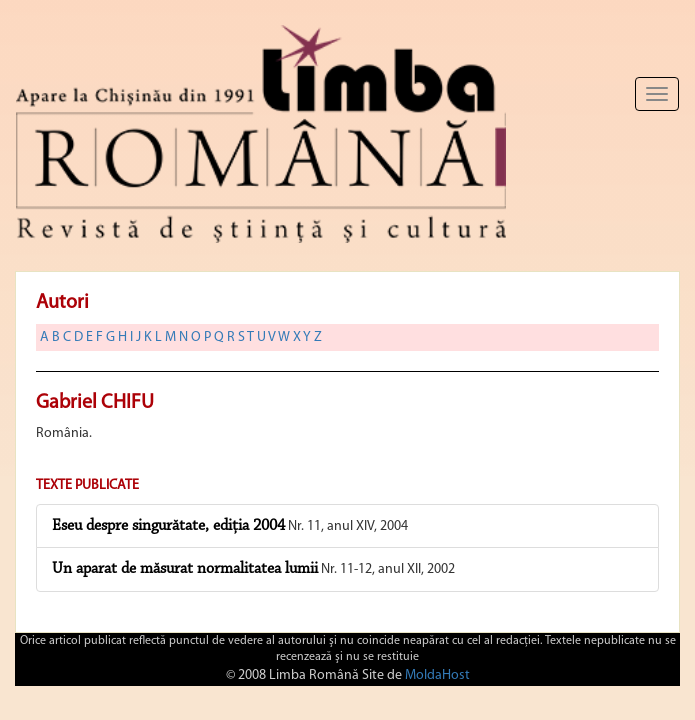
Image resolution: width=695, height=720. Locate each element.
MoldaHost (437, 675)
